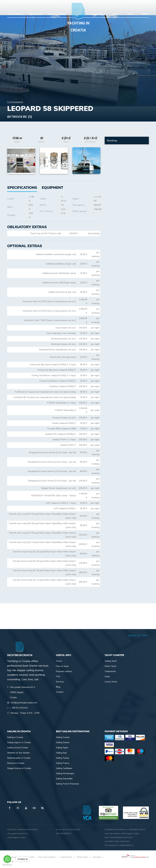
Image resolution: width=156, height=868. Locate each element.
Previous (11, 161)
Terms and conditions (47, 857)
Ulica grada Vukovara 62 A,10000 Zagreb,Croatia (23, 692)
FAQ (58, 677)
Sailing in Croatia (15, 737)
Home (59, 661)
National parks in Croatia (19, 758)
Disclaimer (97, 857)
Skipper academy (57, 14)
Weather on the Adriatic (19, 753)
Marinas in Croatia (16, 763)
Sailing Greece (63, 742)
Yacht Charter (15, 14)
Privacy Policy (83, 857)
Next (96, 161)
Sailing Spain (62, 748)
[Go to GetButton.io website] (7, 865)
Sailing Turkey (62, 758)
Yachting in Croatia (78, 27)
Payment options (64, 671)
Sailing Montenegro (65, 773)
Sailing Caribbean (64, 768)
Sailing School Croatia (18, 748)
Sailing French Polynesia (67, 784)
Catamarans (110, 671)
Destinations (35, 14)
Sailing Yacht (111, 661)
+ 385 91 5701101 (18, 3)
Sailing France (63, 763)
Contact (60, 692)
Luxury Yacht (111, 682)
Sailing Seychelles (64, 779)
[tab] (52, 188)
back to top (139, 636)
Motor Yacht (110, 666)
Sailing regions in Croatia (19, 742)
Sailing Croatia (63, 737)
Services (60, 682)
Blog (130, 14)
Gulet (107, 677)
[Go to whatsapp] (7, 859)
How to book (62, 666)
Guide (115, 14)
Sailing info (97, 14)
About (145, 14)
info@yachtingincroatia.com (44, 3)
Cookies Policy (66, 857)
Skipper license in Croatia (19, 768)
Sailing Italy (61, 753)
